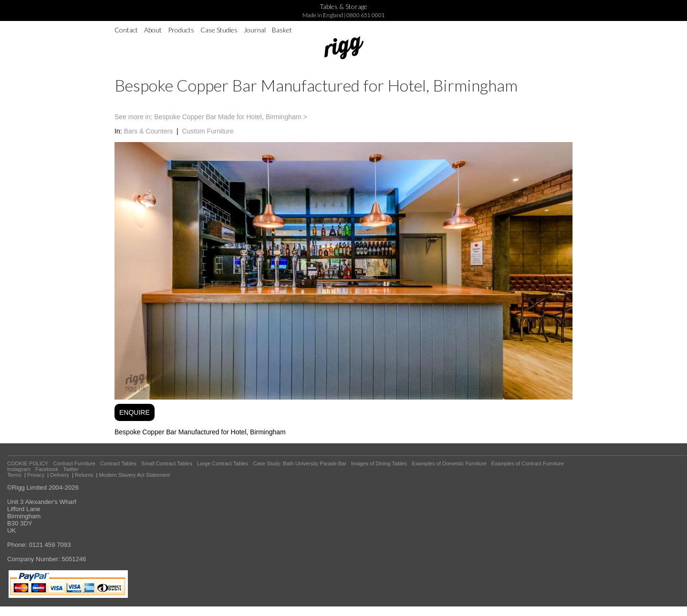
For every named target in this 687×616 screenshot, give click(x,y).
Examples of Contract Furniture (528, 463)
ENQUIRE (135, 412)
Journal (255, 30)
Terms (14, 475)
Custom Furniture (208, 131)
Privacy (36, 475)
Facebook (47, 469)
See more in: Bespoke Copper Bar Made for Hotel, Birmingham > (211, 117)
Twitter (71, 469)
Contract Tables (118, 463)
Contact (126, 30)
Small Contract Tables (167, 463)
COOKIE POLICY (28, 463)
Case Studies (219, 30)
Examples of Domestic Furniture (449, 463)
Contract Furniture (74, 463)
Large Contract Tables (223, 463)
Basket (282, 30)
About (153, 30)
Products (181, 30)
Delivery (60, 475)
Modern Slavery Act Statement (134, 475)
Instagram (19, 469)
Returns (84, 475)
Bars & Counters (148, 131)
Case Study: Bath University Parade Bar (300, 463)
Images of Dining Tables (379, 463)
